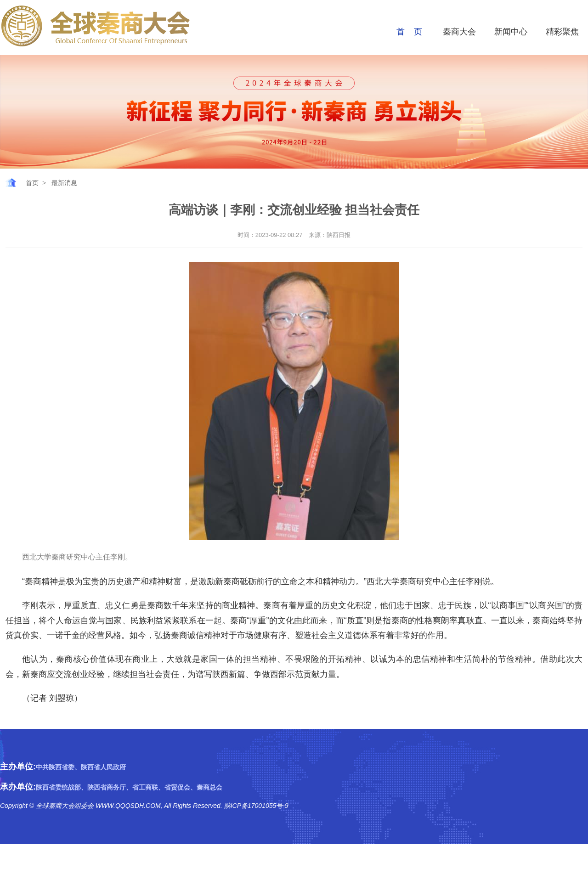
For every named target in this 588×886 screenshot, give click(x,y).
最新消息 (64, 183)
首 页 (409, 32)
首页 (32, 183)
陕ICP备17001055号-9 (255, 806)
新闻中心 (511, 32)
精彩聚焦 (562, 32)
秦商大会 (459, 32)
